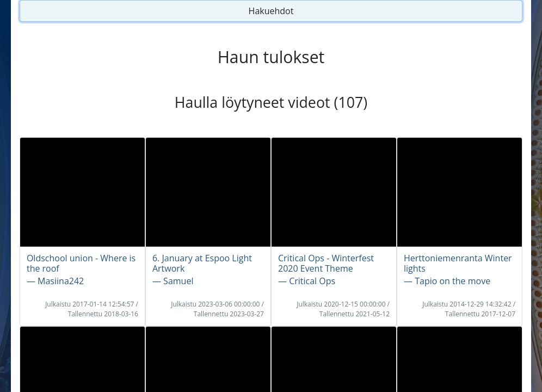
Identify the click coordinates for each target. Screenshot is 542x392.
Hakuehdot (271, 11)
